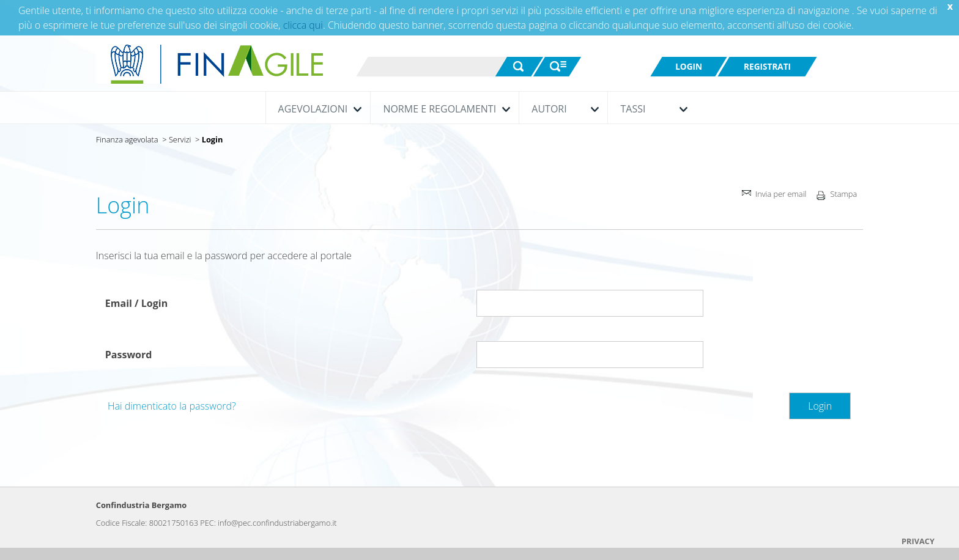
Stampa (835, 197)
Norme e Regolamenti (443, 109)
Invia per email (773, 195)
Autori (562, 109)
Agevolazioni (317, 109)
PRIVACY (918, 541)
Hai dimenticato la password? (172, 406)
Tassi (651, 109)
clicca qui (303, 25)
